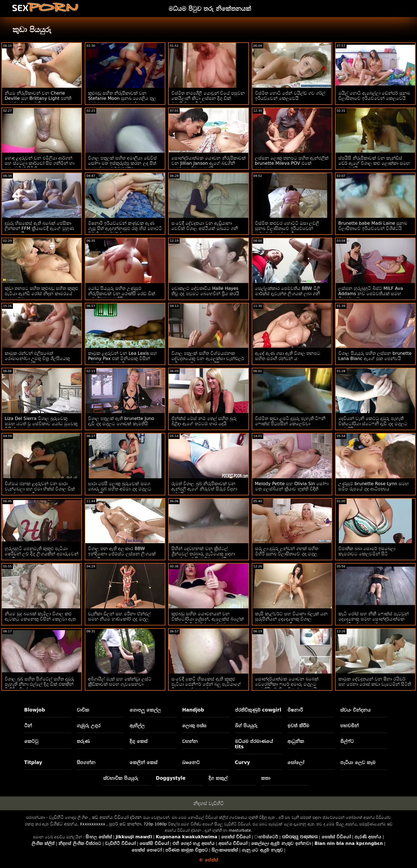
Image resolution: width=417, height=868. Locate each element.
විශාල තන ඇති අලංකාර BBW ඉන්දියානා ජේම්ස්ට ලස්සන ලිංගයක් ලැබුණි (122, 554)
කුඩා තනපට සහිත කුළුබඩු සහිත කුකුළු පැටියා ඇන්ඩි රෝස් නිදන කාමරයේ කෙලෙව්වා (41, 294)
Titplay (33, 762)
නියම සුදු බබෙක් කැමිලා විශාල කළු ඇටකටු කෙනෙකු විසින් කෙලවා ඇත (40, 616)
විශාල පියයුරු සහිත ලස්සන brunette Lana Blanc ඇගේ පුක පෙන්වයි (375, 356)
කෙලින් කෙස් (143, 762)
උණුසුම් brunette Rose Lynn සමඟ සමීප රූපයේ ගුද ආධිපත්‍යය (374, 486)
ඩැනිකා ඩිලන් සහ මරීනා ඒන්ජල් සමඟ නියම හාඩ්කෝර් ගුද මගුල (119, 616)
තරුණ (83, 741)
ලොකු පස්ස (194, 726)
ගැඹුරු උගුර (89, 726)
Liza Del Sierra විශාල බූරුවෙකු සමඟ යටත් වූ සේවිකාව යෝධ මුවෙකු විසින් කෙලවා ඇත (41, 424)
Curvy (242, 762)
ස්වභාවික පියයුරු (121, 778)
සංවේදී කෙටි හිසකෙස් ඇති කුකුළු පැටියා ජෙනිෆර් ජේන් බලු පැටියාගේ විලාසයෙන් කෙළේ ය (206, 684)
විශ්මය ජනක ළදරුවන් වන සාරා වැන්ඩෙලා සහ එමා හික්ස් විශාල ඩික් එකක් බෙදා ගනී (40, 489)
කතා (266, 778)
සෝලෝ (296, 762)
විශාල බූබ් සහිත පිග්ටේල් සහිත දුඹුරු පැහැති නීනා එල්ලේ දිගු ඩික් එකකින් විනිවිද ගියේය (39, 684)
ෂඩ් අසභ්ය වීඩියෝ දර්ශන (117, 817)
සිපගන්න (86, 762)
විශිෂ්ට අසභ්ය (64, 824)
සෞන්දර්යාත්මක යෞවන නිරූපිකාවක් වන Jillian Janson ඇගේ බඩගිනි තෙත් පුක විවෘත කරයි (208, 163)
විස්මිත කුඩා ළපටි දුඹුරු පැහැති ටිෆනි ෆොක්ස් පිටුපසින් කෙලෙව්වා (290, 421)
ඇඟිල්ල (137, 726)
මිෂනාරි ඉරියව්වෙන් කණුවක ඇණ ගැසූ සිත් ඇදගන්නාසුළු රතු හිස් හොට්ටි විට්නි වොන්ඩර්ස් (125, 228)
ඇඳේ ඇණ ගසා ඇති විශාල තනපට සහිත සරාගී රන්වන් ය (288, 356)
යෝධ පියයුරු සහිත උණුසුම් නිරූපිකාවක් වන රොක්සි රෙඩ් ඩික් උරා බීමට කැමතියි (121, 294)
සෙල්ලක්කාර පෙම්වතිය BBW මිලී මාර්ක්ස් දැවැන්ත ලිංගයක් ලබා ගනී (287, 291)
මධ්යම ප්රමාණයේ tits (254, 744)
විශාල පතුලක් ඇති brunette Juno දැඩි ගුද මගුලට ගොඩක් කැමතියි (121, 421)
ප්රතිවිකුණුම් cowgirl (258, 710)
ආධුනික (296, 741)
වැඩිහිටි (56, 817)
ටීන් (28, 726)
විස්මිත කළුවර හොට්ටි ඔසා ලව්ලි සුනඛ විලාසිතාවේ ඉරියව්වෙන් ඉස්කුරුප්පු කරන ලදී (287, 228)
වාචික (83, 710)
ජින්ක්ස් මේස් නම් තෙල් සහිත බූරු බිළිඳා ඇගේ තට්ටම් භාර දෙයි (204, 421)
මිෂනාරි (295, 710)
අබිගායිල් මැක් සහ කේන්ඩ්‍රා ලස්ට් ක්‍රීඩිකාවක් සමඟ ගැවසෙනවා (120, 682)
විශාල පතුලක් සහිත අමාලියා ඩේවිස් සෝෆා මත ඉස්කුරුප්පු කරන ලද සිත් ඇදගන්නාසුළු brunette (122, 163)
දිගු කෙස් (138, 741)
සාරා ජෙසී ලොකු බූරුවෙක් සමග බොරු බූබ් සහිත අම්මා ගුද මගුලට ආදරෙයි (120, 489)
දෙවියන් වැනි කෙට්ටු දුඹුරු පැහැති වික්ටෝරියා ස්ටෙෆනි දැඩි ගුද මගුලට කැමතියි (373, 424)
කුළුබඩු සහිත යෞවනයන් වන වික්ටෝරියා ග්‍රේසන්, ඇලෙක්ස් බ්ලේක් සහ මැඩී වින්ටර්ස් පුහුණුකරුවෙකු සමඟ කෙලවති (207, 622)
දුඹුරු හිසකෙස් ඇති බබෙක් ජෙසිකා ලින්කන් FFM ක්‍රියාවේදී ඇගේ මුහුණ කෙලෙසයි (39, 228)
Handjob (193, 710)
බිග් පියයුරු (246, 726)
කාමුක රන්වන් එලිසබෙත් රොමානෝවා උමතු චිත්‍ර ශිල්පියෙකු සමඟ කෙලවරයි (37, 359)
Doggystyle (171, 778)
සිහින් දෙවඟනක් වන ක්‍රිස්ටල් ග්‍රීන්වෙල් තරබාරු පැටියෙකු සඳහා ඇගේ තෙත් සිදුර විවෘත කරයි (203, 554)
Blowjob (35, 710)
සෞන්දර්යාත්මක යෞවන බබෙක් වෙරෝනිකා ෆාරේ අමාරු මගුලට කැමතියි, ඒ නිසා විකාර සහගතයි (287, 684)
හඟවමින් (349, 726)
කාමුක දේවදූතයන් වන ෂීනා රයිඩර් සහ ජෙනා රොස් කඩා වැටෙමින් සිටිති (375, 682)
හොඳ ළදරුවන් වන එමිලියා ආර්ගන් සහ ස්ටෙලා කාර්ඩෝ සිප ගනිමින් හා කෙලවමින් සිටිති (39, 163)
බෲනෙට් (191, 762)
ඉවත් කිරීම (298, 726)
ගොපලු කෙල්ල (145, 710)
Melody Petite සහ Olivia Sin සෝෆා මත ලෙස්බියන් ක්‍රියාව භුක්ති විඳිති (292, 486)
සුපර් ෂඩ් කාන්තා (125, 824)
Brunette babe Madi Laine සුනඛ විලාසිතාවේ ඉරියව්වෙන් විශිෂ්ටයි (373, 226)
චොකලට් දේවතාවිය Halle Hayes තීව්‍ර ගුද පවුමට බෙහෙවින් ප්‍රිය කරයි (205, 291)
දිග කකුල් (218, 778)
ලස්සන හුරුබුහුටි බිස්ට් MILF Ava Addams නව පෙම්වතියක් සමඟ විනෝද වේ (371, 294)
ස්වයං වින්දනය (355, 710)
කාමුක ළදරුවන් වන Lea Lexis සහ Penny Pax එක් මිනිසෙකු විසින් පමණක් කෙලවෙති (123, 359)
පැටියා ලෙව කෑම (358, 762)
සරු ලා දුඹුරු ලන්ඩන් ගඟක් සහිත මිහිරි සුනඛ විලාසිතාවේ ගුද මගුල (287, 551)
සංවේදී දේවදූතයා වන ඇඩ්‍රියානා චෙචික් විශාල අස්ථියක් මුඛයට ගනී (205, 226)
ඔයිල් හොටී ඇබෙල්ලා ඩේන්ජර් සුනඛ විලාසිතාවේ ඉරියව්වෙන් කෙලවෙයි (374, 96)
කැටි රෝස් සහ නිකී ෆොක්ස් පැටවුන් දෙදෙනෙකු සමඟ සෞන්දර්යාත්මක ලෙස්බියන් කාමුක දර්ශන (374, 619)
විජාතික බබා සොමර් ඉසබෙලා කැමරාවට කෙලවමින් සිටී (367, 551)
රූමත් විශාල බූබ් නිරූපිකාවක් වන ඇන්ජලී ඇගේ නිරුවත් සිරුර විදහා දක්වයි (204, 489)
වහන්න (190, 741)
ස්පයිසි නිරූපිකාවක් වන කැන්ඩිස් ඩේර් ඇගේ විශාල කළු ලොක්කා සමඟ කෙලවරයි (374, 163)
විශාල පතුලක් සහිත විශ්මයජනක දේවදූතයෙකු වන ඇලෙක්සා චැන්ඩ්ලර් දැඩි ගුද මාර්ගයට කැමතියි (208, 359)
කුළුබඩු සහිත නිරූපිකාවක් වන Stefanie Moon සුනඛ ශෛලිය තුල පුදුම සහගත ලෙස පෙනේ (122, 98)
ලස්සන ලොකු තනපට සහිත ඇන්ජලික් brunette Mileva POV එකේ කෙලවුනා (292, 163)
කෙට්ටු (31, 741)
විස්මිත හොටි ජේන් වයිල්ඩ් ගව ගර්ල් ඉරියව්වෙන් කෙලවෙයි (290, 96)
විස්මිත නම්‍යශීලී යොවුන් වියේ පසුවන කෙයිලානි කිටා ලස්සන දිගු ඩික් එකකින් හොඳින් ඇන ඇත (208, 98)
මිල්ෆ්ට (347, 741)
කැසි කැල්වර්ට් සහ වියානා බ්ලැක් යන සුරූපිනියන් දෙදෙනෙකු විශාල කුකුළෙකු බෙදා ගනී (291, 619)
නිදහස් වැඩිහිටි (208, 803)
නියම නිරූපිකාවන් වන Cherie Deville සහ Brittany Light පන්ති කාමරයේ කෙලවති (38, 98)
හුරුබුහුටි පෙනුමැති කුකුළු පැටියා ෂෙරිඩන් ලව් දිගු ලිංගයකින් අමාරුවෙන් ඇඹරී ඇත (42, 554)
